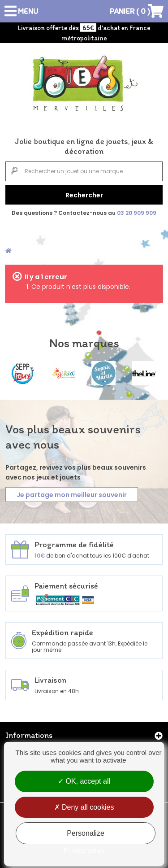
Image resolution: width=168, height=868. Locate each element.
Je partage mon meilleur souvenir (72, 495)
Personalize (86, 833)
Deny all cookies (84, 807)
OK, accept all (84, 781)
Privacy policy (84, 850)
